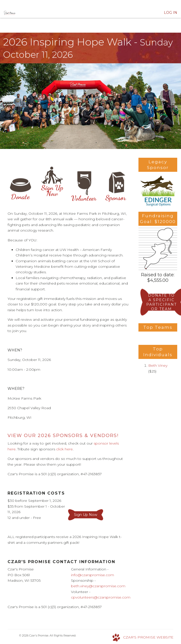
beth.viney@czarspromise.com (98, 586)
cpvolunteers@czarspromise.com (101, 597)
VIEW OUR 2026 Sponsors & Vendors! (63, 436)
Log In (171, 13)
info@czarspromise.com (93, 575)
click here (64, 449)
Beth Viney (158, 365)
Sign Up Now (52, 184)
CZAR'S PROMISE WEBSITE (148, 637)
